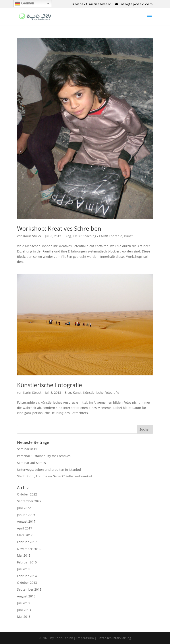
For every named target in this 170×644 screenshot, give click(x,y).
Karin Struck (32, 236)
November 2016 (29, 549)
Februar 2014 (27, 576)
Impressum (85, 638)
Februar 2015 (27, 562)
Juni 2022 (24, 508)
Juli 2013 (23, 603)
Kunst (128, 236)
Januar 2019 (26, 515)
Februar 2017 (27, 542)
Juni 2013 (24, 610)
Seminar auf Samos (31, 463)
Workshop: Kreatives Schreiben (59, 228)
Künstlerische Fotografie (50, 385)
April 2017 (25, 528)
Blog (68, 236)
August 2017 (26, 521)
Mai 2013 (24, 617)
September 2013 (29, 589)
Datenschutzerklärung (114, 638)
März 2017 (25, 535)
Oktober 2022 (27, 494)
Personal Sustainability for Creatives (44, 456)
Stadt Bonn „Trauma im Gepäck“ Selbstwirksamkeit (55, 476)
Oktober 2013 (27, 583)
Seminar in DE (28, 449)
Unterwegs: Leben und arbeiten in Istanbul (49, 470)
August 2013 (26, 596)
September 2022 (29, 501)
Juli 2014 (23, 569)
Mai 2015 (24, 555)
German (24, 4)
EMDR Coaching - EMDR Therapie (98, 236)
